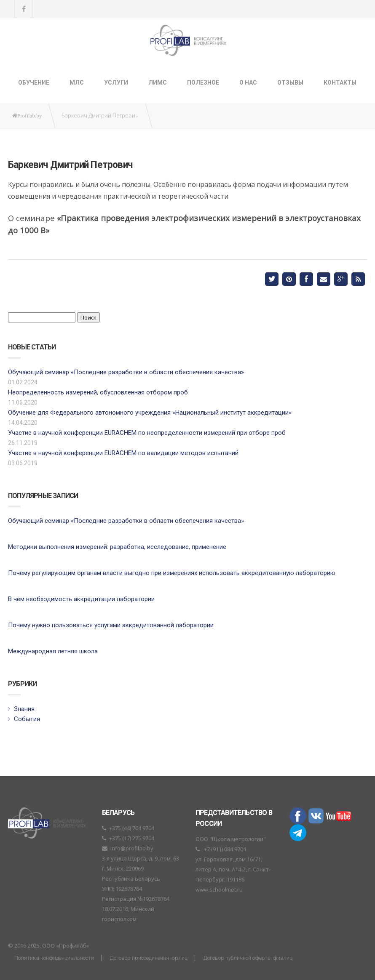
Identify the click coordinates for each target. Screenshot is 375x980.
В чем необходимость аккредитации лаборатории (81, 599)
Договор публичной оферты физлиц (248, 958)
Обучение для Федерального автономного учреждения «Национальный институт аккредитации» (150, 413)
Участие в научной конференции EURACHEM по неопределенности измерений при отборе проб (147, 433)
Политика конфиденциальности (54, 958)
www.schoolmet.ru (219, 889)
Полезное (203, 83)
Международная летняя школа (53, 651)
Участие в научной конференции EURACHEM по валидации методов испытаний (123, 453)
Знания (24, 709)
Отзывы (290, 83)
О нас (248, 83)
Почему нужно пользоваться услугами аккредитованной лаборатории (111, 625)
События (27, 719)
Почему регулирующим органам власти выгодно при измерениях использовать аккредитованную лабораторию (172, 573)
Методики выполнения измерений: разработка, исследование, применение (117, 547)
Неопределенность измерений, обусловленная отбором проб (98, 392)
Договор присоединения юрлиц (149, 958)
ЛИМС (158, 83)
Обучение (34, 83)
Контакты (340, 83)
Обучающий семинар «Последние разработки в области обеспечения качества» (126, 372)
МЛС (77, 83)
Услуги (116, 83)
